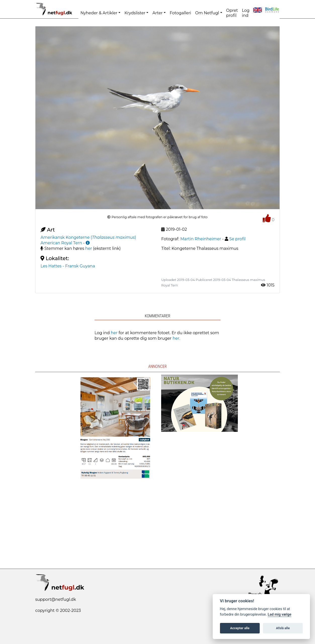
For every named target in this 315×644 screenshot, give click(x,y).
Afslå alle (283, 628)
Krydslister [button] (135, 13)
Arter (157, 13)
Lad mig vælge (280, 614)
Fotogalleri (180, 13)
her (89, 248)
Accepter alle (240, 628)
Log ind (246, 13)
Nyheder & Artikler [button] (99, 13)
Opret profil (232, 13)
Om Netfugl (207, 13)
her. (176, 338)
